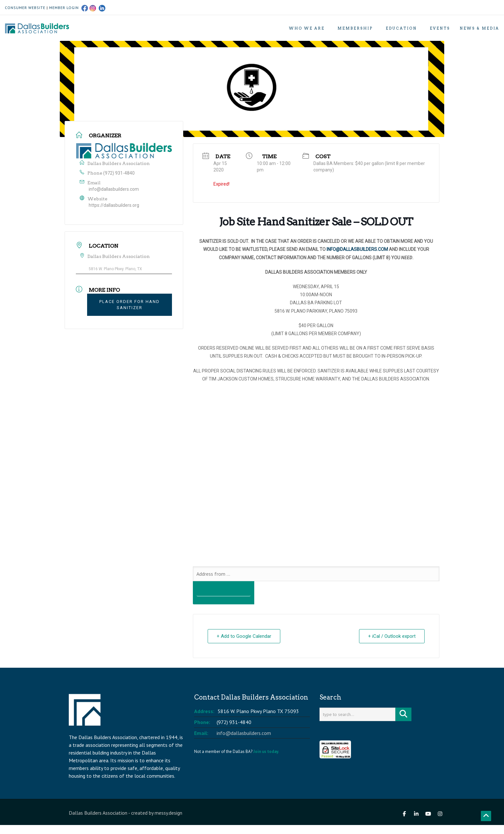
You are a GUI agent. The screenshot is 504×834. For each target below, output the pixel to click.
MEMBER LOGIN (64, 8)
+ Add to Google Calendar (244, 636)
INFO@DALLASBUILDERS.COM (357, 249)
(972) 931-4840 (119, 173)
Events (440, 28)
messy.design (168, 813)
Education (401, 28)
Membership (355, 28)
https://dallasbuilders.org (114, 205)
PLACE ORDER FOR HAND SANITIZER (130, 305)
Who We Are (307, 28)
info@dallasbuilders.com (114, 189)
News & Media (479, 28)
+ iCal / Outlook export (392, 636)
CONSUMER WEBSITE (25, 8)
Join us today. (266, 752)
